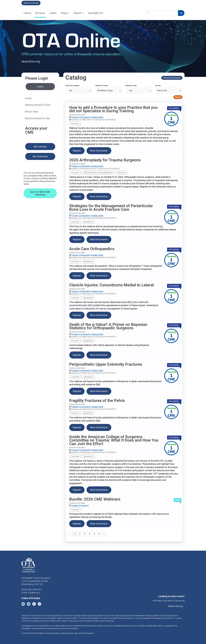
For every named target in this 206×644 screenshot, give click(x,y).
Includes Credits (97, 117)
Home (27, 13)
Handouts (122, 173)
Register (77, 151)
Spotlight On (96, 13)
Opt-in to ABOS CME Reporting (40, 193)
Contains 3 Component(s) (81, 117)
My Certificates (40, 156)
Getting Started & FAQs (38, 105)
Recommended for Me (37, 118)
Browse (40, 13)
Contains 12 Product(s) (80, 506)
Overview (75, 124)
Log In (40, 87)
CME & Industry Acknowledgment (98, 173)
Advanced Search (172, 78)
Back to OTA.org (31, 3)
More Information (99, 151)
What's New (31, 112)
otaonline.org (31, 61)
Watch (79, 13)
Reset (178, 97)
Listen (53, 13)
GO (181, 13)
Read (65, 13)
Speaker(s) (88, 222)
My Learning (40, 147)
